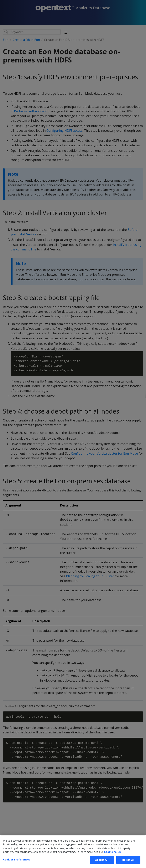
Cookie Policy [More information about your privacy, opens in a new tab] (112, 856)
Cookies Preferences (17, 864)
